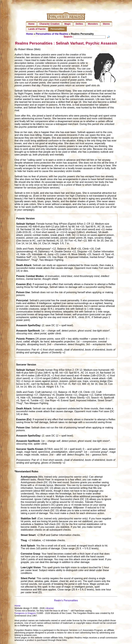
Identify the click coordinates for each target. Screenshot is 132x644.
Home (31, 24)
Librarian (49, 609)
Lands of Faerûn (37, 29)
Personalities (58, 29)
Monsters (93, 24)
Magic (68, 24)
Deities (79, 24)
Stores (106, 24)
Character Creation (49, 24)
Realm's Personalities (66, 601)
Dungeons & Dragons (25, 614)
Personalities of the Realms (52, 34)
